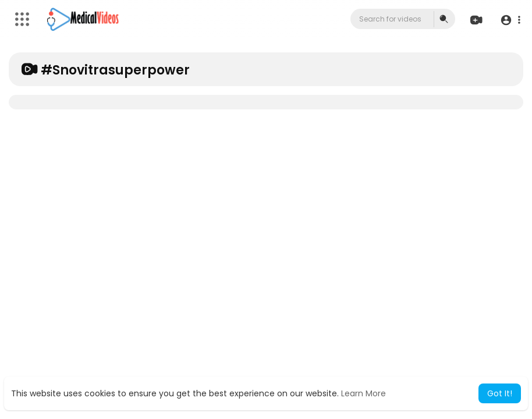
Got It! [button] (500, 393)
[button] (510, 19)
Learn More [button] (363, 393)
